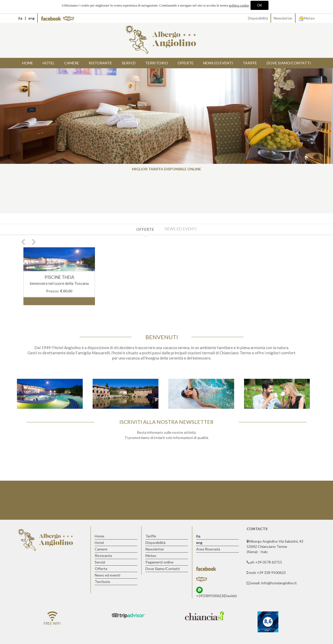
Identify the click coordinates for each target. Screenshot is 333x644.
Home (28, 63)
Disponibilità (258, 18)
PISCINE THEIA (59, 278)
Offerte (145, 229)
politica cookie (239, 5)
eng (31, 18)
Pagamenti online (159, 562)
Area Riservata (208, 549)
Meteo (306, 18)
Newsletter (283, 18)
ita (20, 18)
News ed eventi (181, 229)
